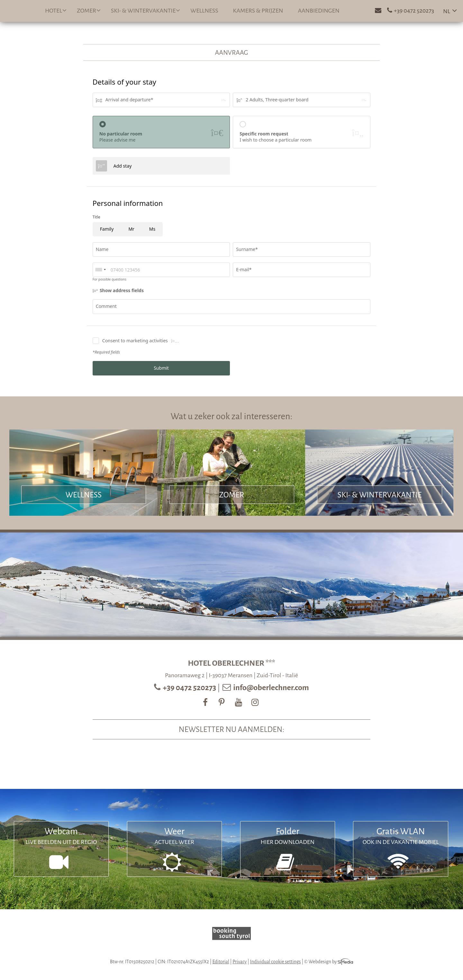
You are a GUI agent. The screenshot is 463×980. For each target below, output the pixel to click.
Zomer (89, 10)
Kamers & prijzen (258, 11)
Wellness (204, 11)
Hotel (56, 10)
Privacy (240, 962)
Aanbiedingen (318, 11)
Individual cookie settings (276, 962)
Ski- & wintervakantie (146, 10)
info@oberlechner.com (271, 688)
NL (447, 11)
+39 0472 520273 (190, 688)
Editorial (221, 962)
